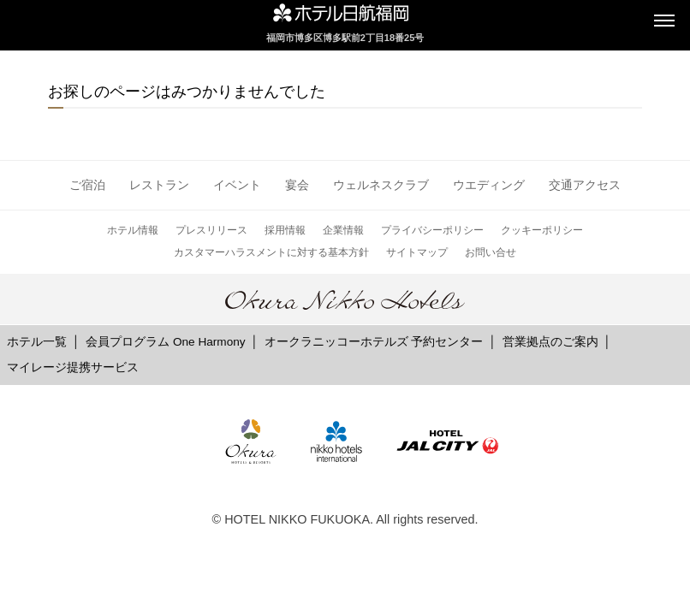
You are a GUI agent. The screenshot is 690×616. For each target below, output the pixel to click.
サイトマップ (417, 252)
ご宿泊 (87, 185)
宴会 (297, 185)
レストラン (159, 185)
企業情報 (343, 230)
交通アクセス (585, 185)
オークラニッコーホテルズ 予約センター (374, 342)
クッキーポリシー (542, 230)
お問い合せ (491, 252)
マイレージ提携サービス (73, 367)
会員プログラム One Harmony (165, 342)
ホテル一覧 (37, 342)
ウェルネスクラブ (381, 185)
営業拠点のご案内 (550, 342)
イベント (237, 185)
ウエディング (489, 185)
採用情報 (285, 230)
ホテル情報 (133, 230)
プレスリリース (211, 230)
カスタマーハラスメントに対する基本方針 (271, 252)
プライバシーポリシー (432, 230)
